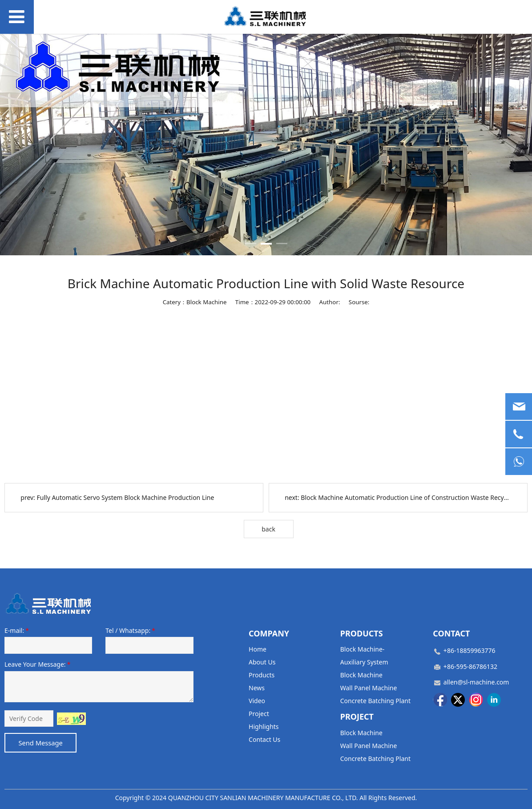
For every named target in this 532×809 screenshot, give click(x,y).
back (268, 529)
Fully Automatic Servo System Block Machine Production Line (126, 497)
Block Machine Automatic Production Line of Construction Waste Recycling (409, 497)
